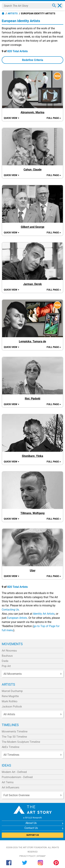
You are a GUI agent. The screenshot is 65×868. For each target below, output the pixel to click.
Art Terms (8, 782)
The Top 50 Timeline (14, 737)
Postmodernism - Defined (17, 777)
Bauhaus (7, 656)
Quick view (12, 118)
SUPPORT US (33, 835)
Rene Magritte (10, 696)
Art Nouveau (9, 651)
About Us (31, 823)
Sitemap (41, 856)
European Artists (17, 618)
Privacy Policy (27, 856)
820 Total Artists (18, 51)
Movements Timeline (15, 732)
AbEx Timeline (10, 747)
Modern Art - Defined (14, 772)
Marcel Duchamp (12, 691)
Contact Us (31, 828)
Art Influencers (10, 787)
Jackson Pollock (12, 707)
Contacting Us (10, 610)
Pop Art (6, 666)
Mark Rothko (10, 701)
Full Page (54, 118)
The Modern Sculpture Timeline (21, 742)
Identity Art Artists (44, 614)
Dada (5, 661)
